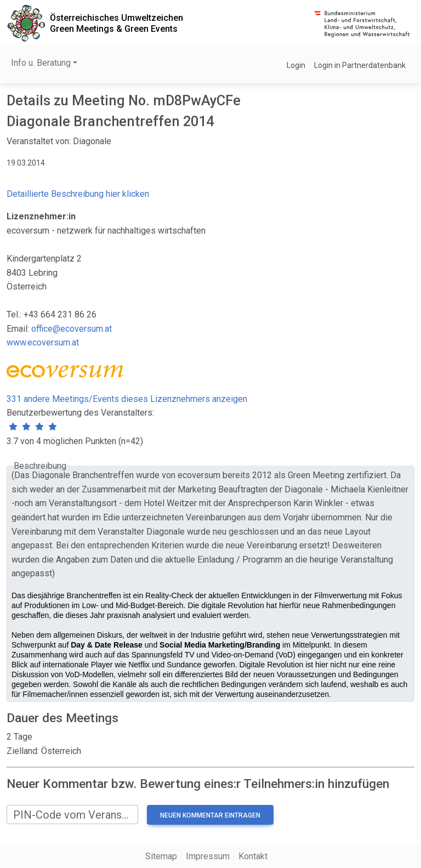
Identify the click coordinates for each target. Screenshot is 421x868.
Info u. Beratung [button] (41, 63)
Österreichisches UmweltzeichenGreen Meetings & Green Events (116, 23)
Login (296, 65)
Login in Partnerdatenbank (360, 65)
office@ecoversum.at (72, 329)
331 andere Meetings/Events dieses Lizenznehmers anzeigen (127, 399)
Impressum (208, 856)
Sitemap (161, 856)
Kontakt (253, 856)
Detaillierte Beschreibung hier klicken (78, 194)
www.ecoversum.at (43, 342)
